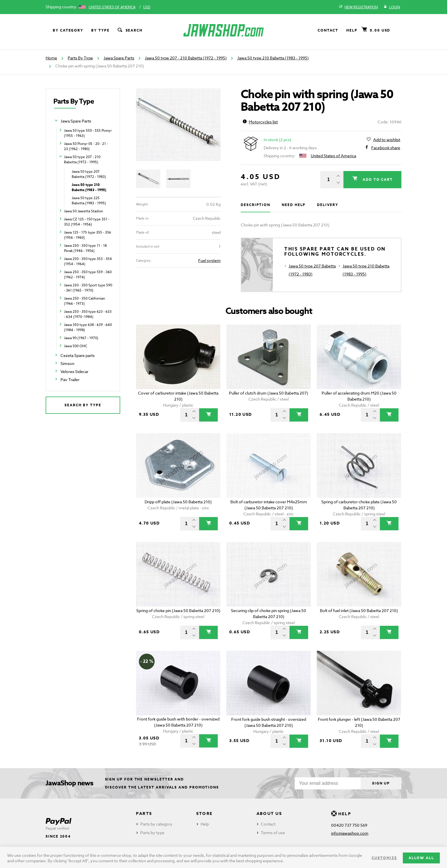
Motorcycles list (260, 122)
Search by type (83, 405)
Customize (384, 858)
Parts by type (152, 833)
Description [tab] (255, 205)
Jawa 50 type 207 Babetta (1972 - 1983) (89, 174)
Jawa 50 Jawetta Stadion (83, 211)
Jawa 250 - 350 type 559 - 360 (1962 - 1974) (88, 274)
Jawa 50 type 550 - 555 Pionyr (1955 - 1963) (88, 133)
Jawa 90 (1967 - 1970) (81, 338)
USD (147, 7)
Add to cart (377, 179)
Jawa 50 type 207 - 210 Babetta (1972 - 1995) (186, 58)
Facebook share (386, 148)
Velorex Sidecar (74, 371)
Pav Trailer (70, 379)
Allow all (421, 858)
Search (130, 30)
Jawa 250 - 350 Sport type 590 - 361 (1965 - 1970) (88, 288)
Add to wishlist (387, 140)
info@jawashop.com (350, 833)
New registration (358, 7)
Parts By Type (80, 58)
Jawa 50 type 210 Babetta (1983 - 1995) (273, 58)
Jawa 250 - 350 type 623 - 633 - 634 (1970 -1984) (88, 314)
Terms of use (273, 833)
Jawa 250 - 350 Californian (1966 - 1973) (84, 301)
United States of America (112, 7)
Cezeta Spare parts (78, 355)
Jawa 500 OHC (76, 346)
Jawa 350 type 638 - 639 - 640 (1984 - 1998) (88, 327)
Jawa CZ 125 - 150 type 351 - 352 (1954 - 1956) (87, 222)
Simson (67, 363)
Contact (328, 30)
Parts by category (156, 824)
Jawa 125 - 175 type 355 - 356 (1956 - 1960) (88, 235)
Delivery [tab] (328, 205)
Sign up (381, 783)
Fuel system (209, 260)
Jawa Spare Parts (119, 58)
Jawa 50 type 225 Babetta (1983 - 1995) (89, 200)
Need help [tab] (294, 205)
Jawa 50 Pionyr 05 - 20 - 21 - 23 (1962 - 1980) (86, 146)
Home (51, 58)
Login (392, 7)
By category (68, 30)
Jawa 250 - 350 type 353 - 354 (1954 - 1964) (88, 261)
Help (352, 30)
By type (100, 30)
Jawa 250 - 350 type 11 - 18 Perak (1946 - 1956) (85, 248)
